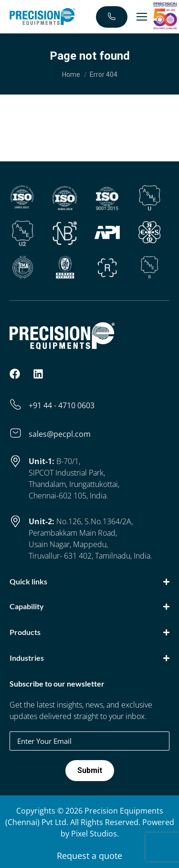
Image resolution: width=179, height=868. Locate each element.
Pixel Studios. (95, 834)
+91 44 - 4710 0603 (62, 405)
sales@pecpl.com (60, 434)
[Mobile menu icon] (142, 17)
